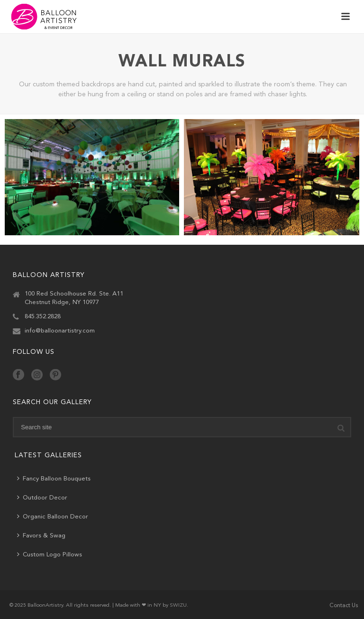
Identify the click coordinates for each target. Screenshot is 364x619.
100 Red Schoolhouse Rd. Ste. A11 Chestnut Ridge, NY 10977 (74, 298)
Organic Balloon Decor (53, 516)
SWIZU (178, 605)
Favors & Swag (41, 535)
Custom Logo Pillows (50, 554)
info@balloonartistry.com (60, 331)
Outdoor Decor (42, 497)
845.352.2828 (43, 317)
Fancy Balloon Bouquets (54, 478)
